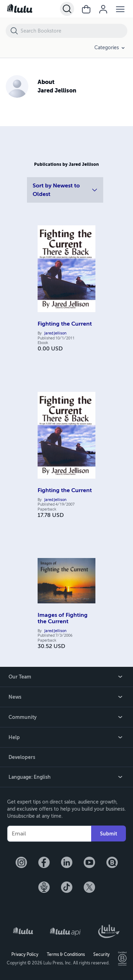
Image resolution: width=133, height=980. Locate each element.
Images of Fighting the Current (63, 618)
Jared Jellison (55, 333)
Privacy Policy (25, 954)
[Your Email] (49, 834)
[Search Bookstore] (74, 31)
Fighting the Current (65, 324)
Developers (22, 757)
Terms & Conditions (66, 954)
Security (101, 954)
